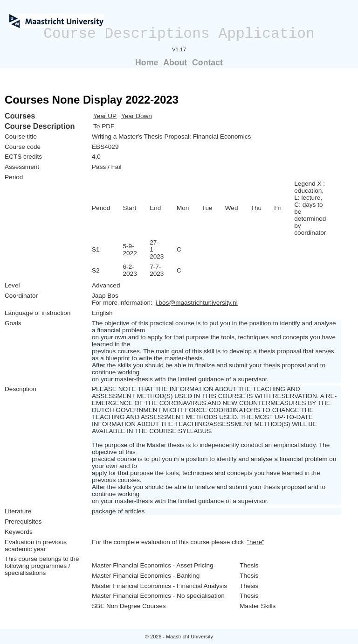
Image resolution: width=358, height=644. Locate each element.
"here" (256, 542)
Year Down (137, 116)
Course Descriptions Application (179, 34)
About (175, 63)
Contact (207, 63)
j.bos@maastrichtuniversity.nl (197, 303)
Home (147, 63)
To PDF (104, 126)
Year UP (105, 116)
